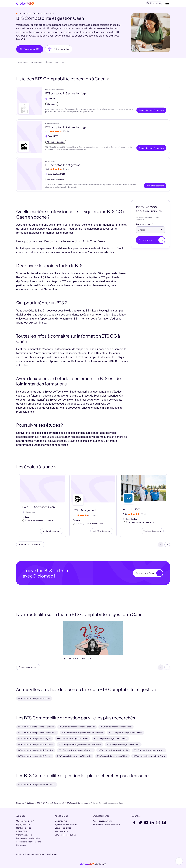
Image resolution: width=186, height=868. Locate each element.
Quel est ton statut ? (144, 225)
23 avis (66, 132)
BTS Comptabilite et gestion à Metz (112, 756)
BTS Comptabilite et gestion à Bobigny (76, 750)
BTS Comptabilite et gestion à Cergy (149, 756)
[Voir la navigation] (167, 4)
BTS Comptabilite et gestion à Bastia (72, 738)
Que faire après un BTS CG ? (77, 660)
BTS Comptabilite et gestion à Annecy (111, 738)
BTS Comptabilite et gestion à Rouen (34, 698)
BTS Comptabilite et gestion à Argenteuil (36, 727)
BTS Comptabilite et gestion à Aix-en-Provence (83, 733)
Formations (23, 64)
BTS (38, 803)
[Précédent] (161, 546)
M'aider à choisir (59, 50)
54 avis (66, 170)
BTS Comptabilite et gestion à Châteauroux (37, 733)
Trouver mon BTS (30, 50)
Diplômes (30, 803)
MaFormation (53, 854)
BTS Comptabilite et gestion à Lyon (149, 750)
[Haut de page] (179, 861)
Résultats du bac (62, 831)
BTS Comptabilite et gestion (78, 803)
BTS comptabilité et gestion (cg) (65, 94)
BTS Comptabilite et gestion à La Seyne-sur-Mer (80, 744)
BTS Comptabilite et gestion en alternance (37, 784)
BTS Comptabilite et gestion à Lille (113, 750)
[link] (87, 864)
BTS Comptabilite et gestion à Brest (116, 727)
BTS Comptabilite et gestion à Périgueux (77, 727)
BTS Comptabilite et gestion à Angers (35, 738)
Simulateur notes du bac (65, 835)
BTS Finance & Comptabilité (53, 803)
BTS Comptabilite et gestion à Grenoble (36, 750)
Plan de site (21, 845)
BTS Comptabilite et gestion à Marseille (74, 756)
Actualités (59, 64)
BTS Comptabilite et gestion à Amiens (126, 733)
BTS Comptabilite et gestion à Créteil (123, 744)
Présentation (37, 64)
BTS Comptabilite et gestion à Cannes (35, 756)
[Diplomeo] (25, 4)
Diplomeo (20, 803)
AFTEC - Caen (50, 162)
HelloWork (39, 854)
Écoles (49, 64)
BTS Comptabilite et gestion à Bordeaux (36, 744)
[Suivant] (167, 546)
